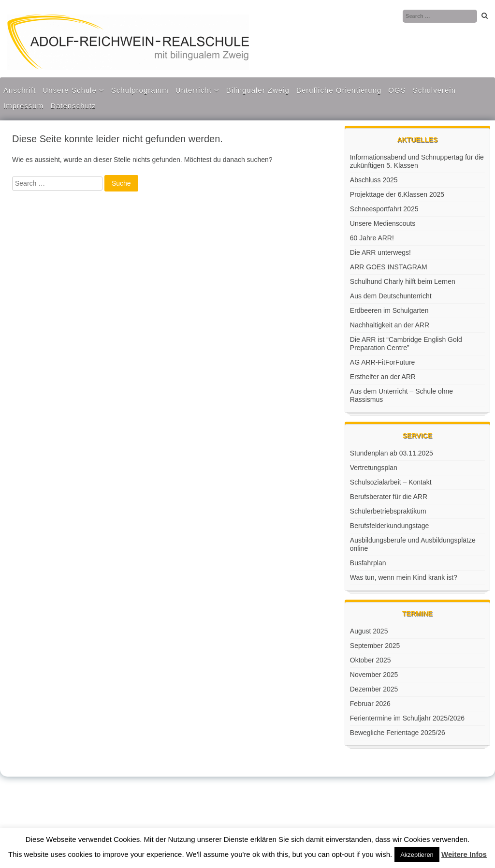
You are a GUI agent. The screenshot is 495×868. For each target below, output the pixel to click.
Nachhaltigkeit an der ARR (390, 325)
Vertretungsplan (374, 468)
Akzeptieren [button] (417, 855)
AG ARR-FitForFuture (383, 362)
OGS (397, 90)
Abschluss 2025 (374, 180)
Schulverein (434, 90)
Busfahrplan (368, 563)
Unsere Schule (69, 90)
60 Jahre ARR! (372, 238)
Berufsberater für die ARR (389, 497)
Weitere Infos (464, 854)
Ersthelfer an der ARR (383, 377)
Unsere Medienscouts (383, 223)
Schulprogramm (140, 90)
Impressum (23, 106)
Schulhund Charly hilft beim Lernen (403, 281)
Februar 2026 (370, 704)
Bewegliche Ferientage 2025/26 (398, 733)
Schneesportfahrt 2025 (384, 209)
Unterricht (194, 90)
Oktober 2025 (371, 660)
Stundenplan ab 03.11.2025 (392, 453)
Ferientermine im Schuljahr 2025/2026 (407, 718)
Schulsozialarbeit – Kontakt (391, 482)
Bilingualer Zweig (258, 90)
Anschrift (20, 90)
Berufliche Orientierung (339, 90)
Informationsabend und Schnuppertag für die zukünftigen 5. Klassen (417, 161)
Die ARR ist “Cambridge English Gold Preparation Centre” (406, 344)
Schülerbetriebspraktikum (388, 511)
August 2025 (369, 631)
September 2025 (375, 646)
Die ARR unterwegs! (380, 252)
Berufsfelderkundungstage (389, 526)
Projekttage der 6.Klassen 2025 (397, 194)
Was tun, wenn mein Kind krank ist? (404, 577)
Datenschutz (73, 106)
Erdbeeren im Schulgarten (389, 310)
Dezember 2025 (374, 689)
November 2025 (374, 675)
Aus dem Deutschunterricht (391, 296)
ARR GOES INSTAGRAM (389, 267)
